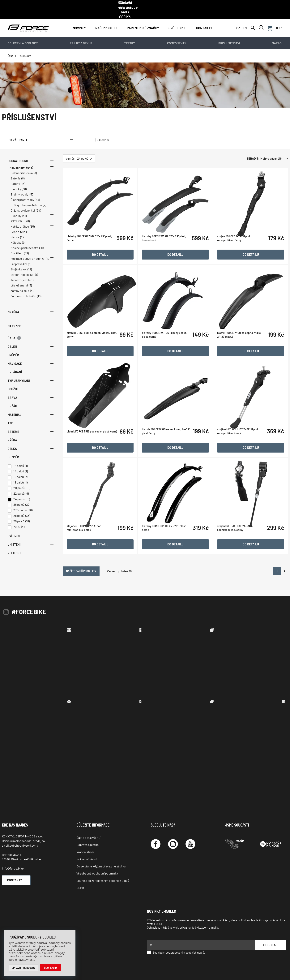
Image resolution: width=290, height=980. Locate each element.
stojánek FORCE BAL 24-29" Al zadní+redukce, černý (238, 529)
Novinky (79, 19)
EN (245, 19)
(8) (23, 171)
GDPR (80, 871)
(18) (30, 262)
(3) (35, 165)
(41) (24, 208)
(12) (48, 251)
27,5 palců (20, 502)
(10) (42, 240)
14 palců (19, 463)
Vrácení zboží (85, 835)
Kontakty (204, 19)
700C (17, 519)
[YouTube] (190, 827)
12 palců (19, 458)
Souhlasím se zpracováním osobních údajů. (176, 936)
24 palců (19, 491)
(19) (39, 288)
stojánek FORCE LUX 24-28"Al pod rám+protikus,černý (240, 435)
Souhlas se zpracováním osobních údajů (103, 864)
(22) (23, 229)
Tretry (130, 35)
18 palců (19, 474)
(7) (45, 197)
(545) (30, 160)
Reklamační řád (87, 842)
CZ (238, 19)
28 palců (19, 508)
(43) (37, 192)
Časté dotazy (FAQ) (89, 821)
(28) (27, 213)
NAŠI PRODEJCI (106, 19)
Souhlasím (51, 968)
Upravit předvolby (24, 968)
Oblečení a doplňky (23, 35)
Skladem (103, 132)
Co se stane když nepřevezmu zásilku (101, 849)
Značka (31, 304)
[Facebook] (156, 827)
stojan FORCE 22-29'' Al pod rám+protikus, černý (236, 247)
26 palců (19, 497)
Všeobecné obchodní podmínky (97, 856)
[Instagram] (173, 827)
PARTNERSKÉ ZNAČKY (143, 19)
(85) (32, 219)
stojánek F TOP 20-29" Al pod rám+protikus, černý (92, 529)
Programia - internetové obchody (258, 967)
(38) (24, 181)
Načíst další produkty (99, 553)
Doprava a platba (87, 828)
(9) (24, 235)
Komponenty (177, 35)
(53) (32, 187)
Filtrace (31, 318)
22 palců (19, 486)
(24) (38, 203)
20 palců (19, 480)
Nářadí (277, 35)
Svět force (177, 19)
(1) (28, 224)
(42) (33, 283)
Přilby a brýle (81, 35)
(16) (23, 176)
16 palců (19, 469)
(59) (26, 245)
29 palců (19, 513)
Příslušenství (229, 35)
